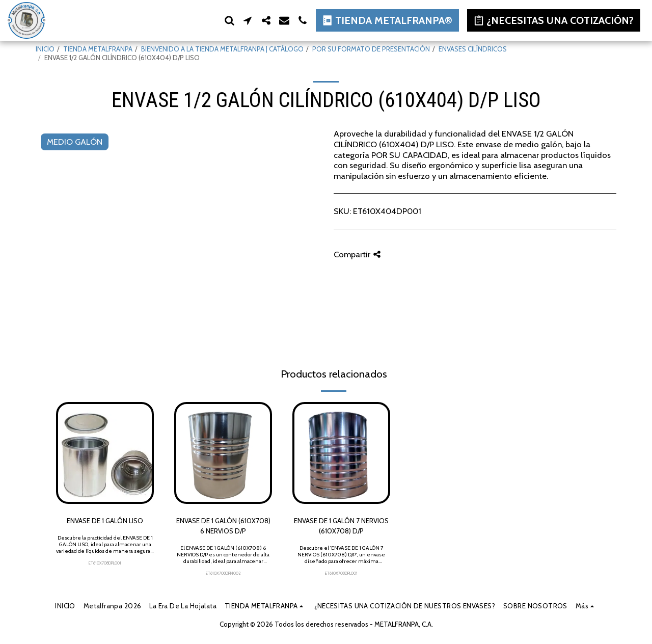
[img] (105, 453)
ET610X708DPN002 (223, 573)
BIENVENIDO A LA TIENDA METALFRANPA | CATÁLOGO (222, 49)
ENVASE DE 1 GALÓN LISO (105, 521)
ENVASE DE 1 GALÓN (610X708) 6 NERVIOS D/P (223, 526)
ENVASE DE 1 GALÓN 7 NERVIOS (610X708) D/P (341, 526)
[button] (229, 20)
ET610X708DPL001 (105, 563)
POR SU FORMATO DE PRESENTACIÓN (371, 49)
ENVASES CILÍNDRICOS (473, 49)
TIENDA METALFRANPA (98, 49)
